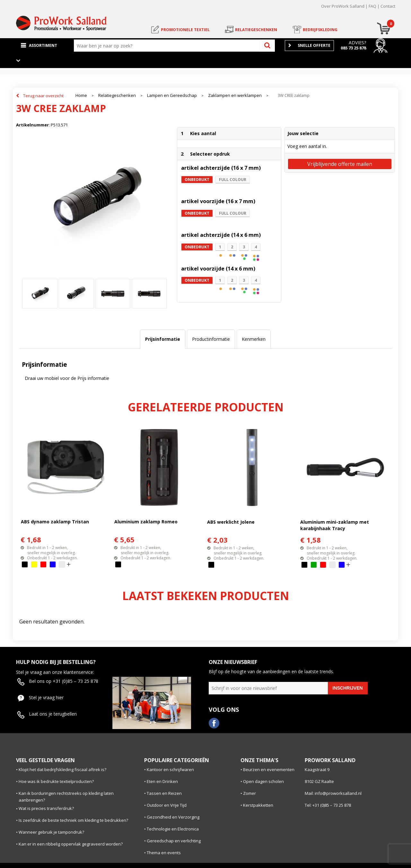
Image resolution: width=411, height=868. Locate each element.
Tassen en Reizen (164, 793)
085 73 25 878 (353, 48)
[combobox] (168, 46)
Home (81, 95)
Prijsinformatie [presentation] (163, 339)
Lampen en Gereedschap (172, 95)
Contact (388, 6)
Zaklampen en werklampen (235, 95)
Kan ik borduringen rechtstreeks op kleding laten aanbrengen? (66, 797)
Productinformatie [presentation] (211, 339)
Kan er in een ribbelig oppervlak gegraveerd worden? (71, 844)
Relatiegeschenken (117, 95)
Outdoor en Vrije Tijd (167, 805)
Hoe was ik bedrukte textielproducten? (56, 781)
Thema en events (164, 853)
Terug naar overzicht (43, 96)
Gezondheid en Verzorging (173, 817)
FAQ (372, 6)
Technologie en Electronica (173, 829)
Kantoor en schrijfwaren (170, 769)
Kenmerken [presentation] (254, 339)
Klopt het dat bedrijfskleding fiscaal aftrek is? (62, 769)
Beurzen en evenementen (269, 769)
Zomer (249, 793)
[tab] (163, 339)
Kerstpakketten (258, 805)
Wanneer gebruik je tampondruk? (51, 832)
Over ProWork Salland (343, 6)
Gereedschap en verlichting (174, 841)
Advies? (357, 43)
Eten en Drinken (162, 781)
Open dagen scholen (263, 781)
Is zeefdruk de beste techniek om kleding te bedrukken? (73, 820)
